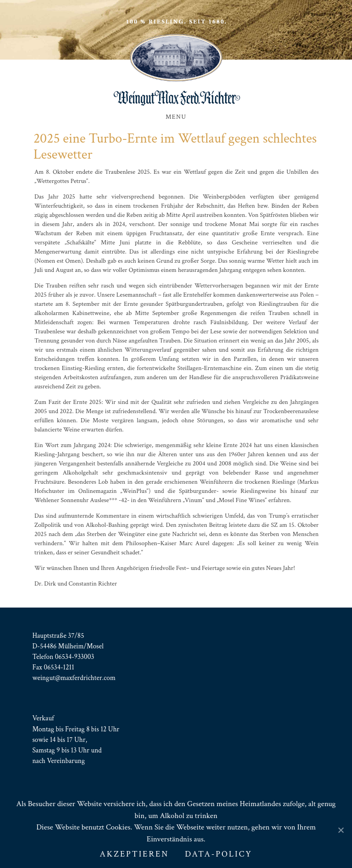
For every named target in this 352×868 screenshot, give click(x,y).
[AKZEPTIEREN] (341, 830)
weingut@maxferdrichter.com (74, 678)
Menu (176, 117)
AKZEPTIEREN (135, 854)
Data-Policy (218, 854)
